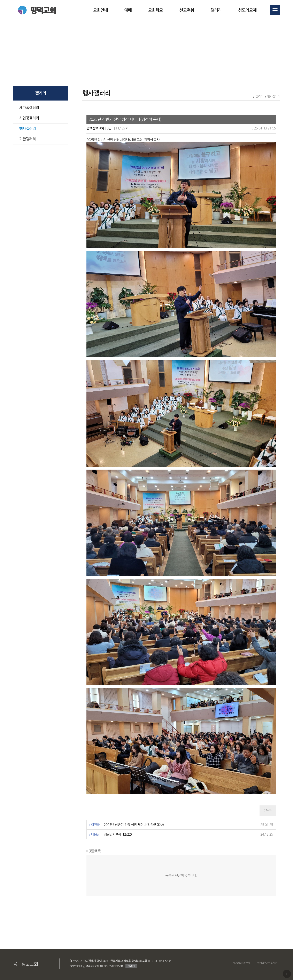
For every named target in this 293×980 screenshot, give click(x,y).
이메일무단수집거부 (267, 963)
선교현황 (187, 10)
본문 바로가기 (0, 0)
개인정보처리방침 (241, 963)
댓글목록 (94, 851)
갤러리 (216, 10)
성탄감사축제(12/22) (118, 834)
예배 (128, 10)
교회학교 (156, 10)
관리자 (131, 966)
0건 (108, 128)
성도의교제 (247, 10)
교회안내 (101, 10)
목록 (268, 811)
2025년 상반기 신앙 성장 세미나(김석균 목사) (134, 825)
